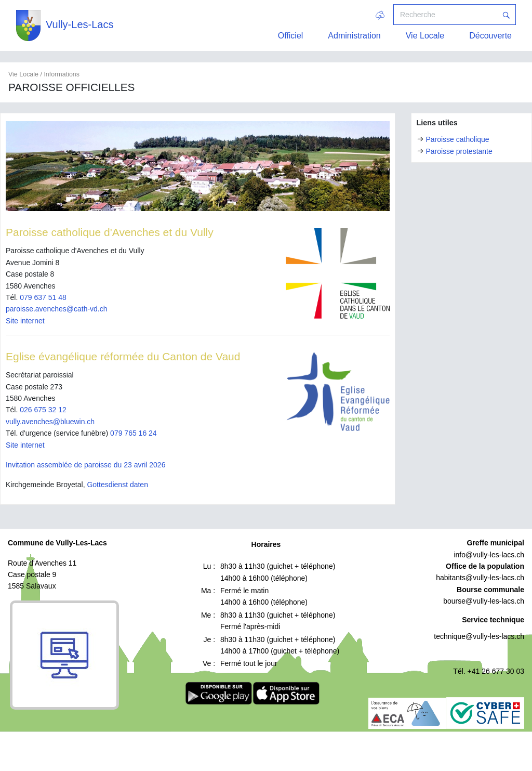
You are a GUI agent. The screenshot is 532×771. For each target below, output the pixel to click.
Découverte (490, 36)
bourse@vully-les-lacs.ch (484, 601)
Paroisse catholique (457, 139)
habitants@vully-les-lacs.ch (480, 578)
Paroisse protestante (459, 151)
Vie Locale (425, 36)
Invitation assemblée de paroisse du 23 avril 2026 (85, 465)
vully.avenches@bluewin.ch (50, 422)
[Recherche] (445, 15)
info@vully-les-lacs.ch (489, 555)
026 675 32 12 (43, 410)
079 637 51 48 (43, 297)
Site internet (25, 321)
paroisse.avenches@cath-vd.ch (57, 309)
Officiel (291, 36)
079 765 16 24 (134, 433)
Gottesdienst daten (117, 485)
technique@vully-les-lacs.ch (479, 636)
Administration (354, 36)
